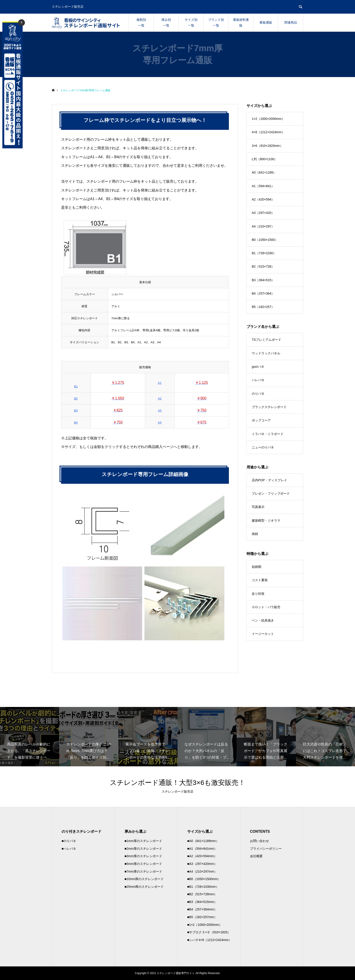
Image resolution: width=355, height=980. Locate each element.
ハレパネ (258, 380)
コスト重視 (260, 580)
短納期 (257, 567)
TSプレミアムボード (266, 340)
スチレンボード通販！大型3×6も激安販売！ (177, 783)
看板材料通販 (241, 23)
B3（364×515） (263, 280)
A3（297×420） (263, 213)
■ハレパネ (69, 849)
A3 (160, 410)
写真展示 (258, 507)
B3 (76, 410)
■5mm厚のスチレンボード (143, 864)
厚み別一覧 (166, 23)
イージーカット (263, 634)
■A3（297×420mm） (202, 864)
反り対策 (258, 594)
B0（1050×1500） (265, 240)
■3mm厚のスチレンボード (143, 856)
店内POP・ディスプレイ (269, 480)
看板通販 (266, 22)
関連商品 (291, 22)
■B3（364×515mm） (202, 902)
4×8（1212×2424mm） (268, 132)
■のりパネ (69, 841)
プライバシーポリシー (266, 849)
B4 (76, 422)
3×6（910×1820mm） (267, 146)
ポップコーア (261, 420)
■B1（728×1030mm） (203, 887)
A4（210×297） (263, 226)
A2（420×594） (263, 199)
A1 (160, 383)
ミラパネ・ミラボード (268, 434)
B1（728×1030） (264, 253)
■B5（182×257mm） (202, 917)
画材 (255, 534)
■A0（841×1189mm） (203, 841)
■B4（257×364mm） (202, 909)
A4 (160, 422)
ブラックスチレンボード (269, 407)
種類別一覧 (141, 23)
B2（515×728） (263, 266)
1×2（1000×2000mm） (268, 119)
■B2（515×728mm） (202, 894)
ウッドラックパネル (266, 353)
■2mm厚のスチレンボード (143, 849)
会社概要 (256, 856)
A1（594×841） (263, 186)
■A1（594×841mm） (202, 849)
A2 (160, 398)
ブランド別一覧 (216, 23)
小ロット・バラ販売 (266, 607)
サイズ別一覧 (191, 23)
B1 (76, 386)
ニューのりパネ (263, 447)
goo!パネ (258, 367)
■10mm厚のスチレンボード (144, 879)
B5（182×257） (263, 307)
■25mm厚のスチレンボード (144, 887)
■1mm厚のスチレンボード (143, 841)
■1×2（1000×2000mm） (205, 925)
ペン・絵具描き (263, 620)
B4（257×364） (263, 293)
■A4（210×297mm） (202, 871)
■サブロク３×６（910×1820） (209, 932)
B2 (76, 398)
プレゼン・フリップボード (271, 494)
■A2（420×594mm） (202, 856)
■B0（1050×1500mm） (204, 879)
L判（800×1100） (264, 159)
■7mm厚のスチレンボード (143, 871)
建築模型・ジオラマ (266, 520)
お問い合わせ (259, 841)
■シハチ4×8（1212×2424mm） (209, 940)
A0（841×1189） (264, 172)
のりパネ (258, 394)
